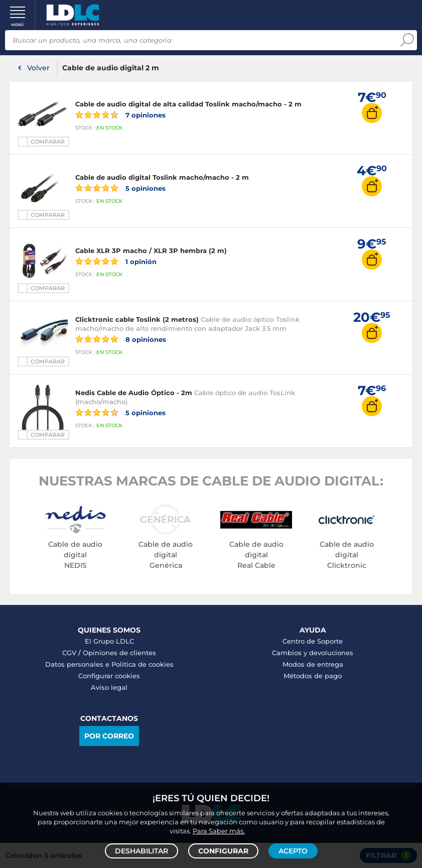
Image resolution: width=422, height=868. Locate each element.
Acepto (293, 851)
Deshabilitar (142, 851)
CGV (69, 653)
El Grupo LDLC (109, 641)
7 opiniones (120, 114)
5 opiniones (120, 188)
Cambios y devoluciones (313, 653)
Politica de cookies (143, 664)
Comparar (48, 142)
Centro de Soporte (313, 641)
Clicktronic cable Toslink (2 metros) (137, 319)
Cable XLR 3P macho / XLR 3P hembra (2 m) (151, 251)
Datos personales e (78, 664)
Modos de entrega (313, 664)
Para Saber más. (219, 831)
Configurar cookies (109, 676)
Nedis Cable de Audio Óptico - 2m (134, 393)
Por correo (109, 736)
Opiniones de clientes (119, 653)
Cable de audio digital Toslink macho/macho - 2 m (162, 177)
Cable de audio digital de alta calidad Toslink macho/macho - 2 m (188, 104)
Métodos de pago (313, 676)
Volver (38, 68)
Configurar (223, 851)
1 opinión (116, 261)
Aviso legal (109, 687)
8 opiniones (121, 339)
